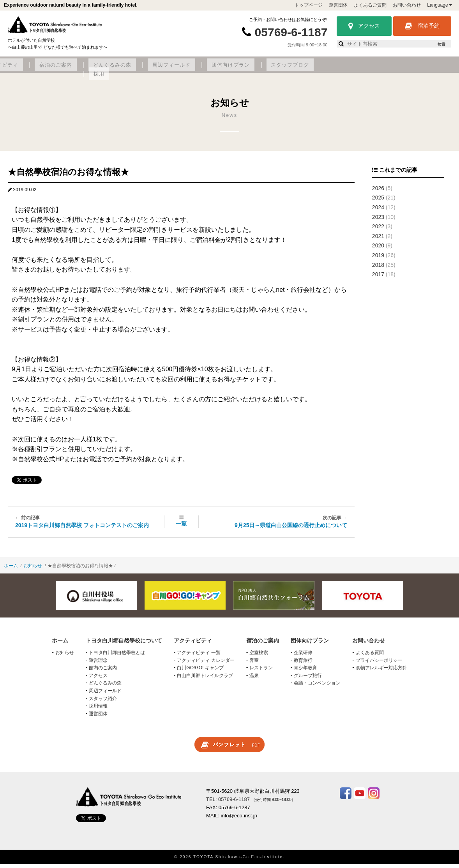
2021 (378, 240)
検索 (441, 44)
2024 (378, 212)
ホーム (11, 570)
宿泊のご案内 (187, 69)
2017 (378, 279)
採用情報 (98, 710)
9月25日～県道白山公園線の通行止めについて (291, 529)
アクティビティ (137, 69)
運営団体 (338, 5)
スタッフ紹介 (103, 702)
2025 (378, 202)
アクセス (364, 26)
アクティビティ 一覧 (199, 657)
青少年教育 (305, 672)
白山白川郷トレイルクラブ (205, 679)
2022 (378, 231)
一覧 (181, 528)
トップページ (309, 5)
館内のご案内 (103, 672)
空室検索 (259, 657)
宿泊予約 (422, 26)
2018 (378, 269)
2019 (378, 259)
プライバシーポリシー (379, 664)
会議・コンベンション (317, 687)
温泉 (254, 679)
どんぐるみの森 (237, 69)
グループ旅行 (308, 679)
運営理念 (98, 664)
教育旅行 (303, 664)
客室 (254, 664)
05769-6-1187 (291, 32)
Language (440, 5)
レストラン (261, 672)
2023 (378, 221)
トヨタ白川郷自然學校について (64, 69)
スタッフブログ (396, 69)
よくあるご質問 (370, 5)
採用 (434, 69)
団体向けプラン (343, 69)
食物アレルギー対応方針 (381, 672)
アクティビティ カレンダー (206, 664)
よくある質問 (370, 657)
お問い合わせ (407, 5)
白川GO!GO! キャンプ (200, 672)
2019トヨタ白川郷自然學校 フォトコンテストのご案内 (82, 529)
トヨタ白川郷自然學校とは (117, 657)
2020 (378, 250)
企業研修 (303, 657)
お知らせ (33, 570)
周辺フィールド (290, 69)
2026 (378, 192)
